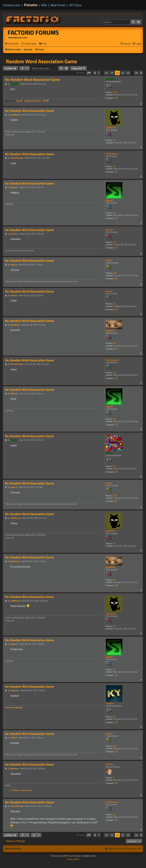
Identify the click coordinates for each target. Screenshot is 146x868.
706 (114, 242)
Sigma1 (109, 200)
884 (114, 343)
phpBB (64, 856)
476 (114, 140)
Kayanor (110, 703)
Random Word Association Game (41, 61)
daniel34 (110, 79)
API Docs (75, 5)
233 (114, 213)
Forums (31, 5)
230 (114, 166)
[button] (89, 73)
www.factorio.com (18, 38)
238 (114, 304)
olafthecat (111, 128)
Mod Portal (58, 5)
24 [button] (136, 73)
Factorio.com (12, 5)
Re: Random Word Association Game (32, 80)
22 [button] (128, 73)
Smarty (109, 453)
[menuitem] (29, 44)
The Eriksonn (112, 154)
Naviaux (110, 764)
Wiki (44, 5)
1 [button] (99, 73)
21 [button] (123, 73)
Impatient (110, 331)
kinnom (109, 230)
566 (114, 717)
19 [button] (112, 73)
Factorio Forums (33, 33)
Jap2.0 (109, 260)
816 (114, 466)
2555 (115, 273)
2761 (115, 92)
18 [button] (106, 73)
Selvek (109, 291)
